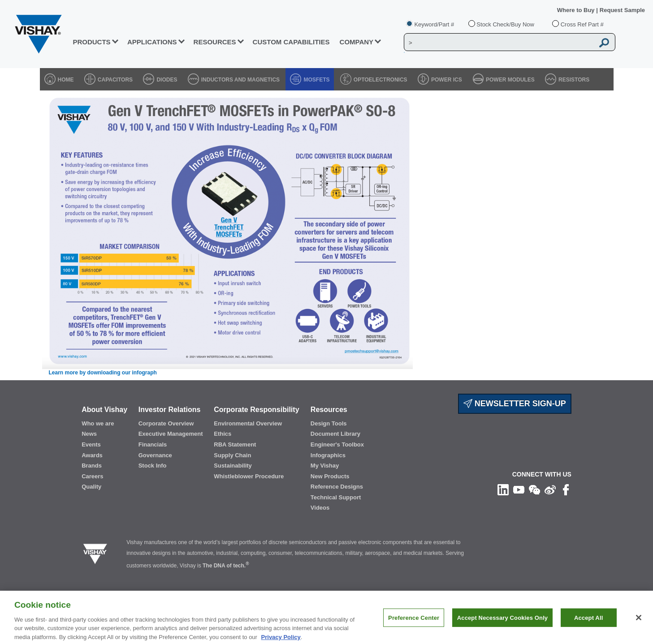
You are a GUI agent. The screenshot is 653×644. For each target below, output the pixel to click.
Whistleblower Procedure (249, 476)
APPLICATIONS (152, 42)
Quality (91, 487)
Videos (320, 508)
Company (357, 42)
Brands (92, 466)
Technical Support (336, 497)
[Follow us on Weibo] (550, 489)
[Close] (639, 623)
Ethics (223, 434)
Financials (153, 444)
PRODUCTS (91, 42)
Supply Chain (232, 455)
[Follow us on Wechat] (534, 489)
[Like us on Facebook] (566, 489)
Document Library (335, 434)
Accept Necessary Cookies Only (502, 623)
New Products (330, 476)
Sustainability (233, 466)
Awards (92, 455)
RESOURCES (215, 42)
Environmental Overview (248, 423)
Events (91, 444)
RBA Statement (235, 444)
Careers (92, 476)
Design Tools (329, 423)
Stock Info (153, 466)
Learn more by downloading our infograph (103, 373)
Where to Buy (577, 10)
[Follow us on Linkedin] (503, 489)
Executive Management (171, 434)
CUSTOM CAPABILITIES (291, 42)
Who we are (98, 423)
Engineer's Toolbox (337, 444)
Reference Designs (337, 487)
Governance (155, 455)
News (89, 434)
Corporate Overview (166, 423)
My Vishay (325, 466)
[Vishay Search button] (604, 43)
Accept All (588, 623)
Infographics (328, 455)
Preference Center (414, 623)
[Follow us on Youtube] (519, 489)
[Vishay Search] (499, 43)
